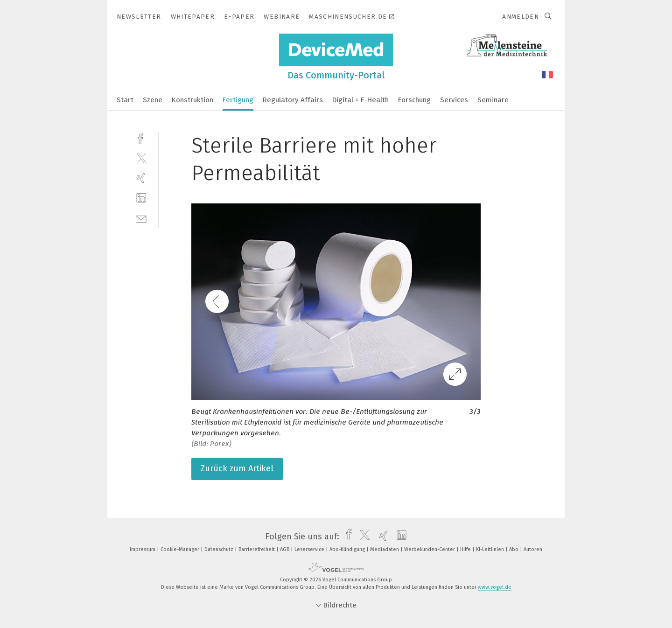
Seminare (493, 100)
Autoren (533, 549)
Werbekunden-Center (430, 549)
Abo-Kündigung (348, 549)
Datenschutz (220, 549)
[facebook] (141, 138)
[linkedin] (141, 198)
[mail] (141, 218)
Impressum (143, 549)
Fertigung (238, 100)
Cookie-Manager (181, 549)
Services (454, 100)
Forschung (414, 100)
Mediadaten (385, 549)
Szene (153, 100)
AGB (285, 549)
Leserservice (310, 549)
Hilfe (466, 549)
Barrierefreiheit (257, 549)
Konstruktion (192, 100)
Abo (514, 549)
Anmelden (521, 17)
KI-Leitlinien (491, 549)
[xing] (141, 178)
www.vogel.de (495, 587)
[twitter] (141, 158)
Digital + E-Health (360, 100)
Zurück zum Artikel (237, 468)
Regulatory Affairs (293, 100)
